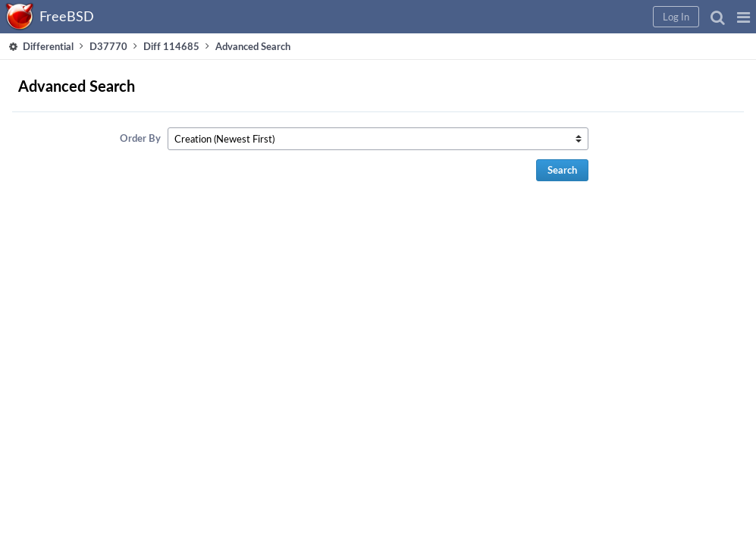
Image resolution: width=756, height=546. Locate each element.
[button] (499, 17)
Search (595, 170)
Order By (271, 138)
